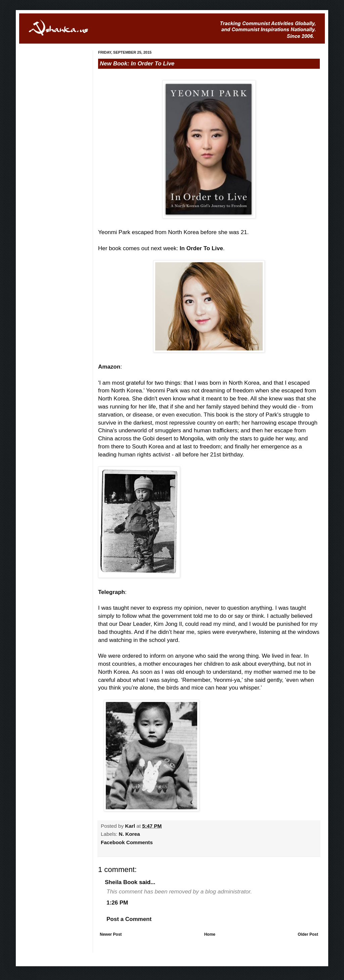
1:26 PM (117, 903)
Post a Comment (129, 919)
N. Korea (130, 834)
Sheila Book (121, 882)
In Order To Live (201, 248)
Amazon (109, 367)
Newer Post (111, 934)
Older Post (308, 934)
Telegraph (112, 592)
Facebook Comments (127, 842)
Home (210, 934)
